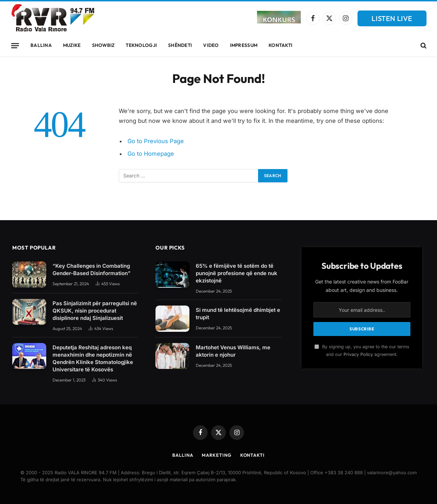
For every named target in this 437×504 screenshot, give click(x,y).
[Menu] (15, 45)
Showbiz (103, 45)
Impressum (244, 45)
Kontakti (280, 45)
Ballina (41, 45)
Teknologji (141, 45)
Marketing (216, 455)
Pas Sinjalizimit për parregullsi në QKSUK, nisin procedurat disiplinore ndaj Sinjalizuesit (95, 311)
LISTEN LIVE (392, 18)
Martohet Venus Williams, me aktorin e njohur (233, 351)
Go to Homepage (151, 154)
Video (211, 45)
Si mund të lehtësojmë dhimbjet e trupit (238, 314)
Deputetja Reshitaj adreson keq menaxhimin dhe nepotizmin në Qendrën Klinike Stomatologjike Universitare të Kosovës (93, 358)
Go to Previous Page (156, 141)
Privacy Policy (358, 354)
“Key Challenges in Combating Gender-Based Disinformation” (92, 269)
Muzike (72, 45)
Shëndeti (180, 45)
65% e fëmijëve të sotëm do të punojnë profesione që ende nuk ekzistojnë (237, 273)
